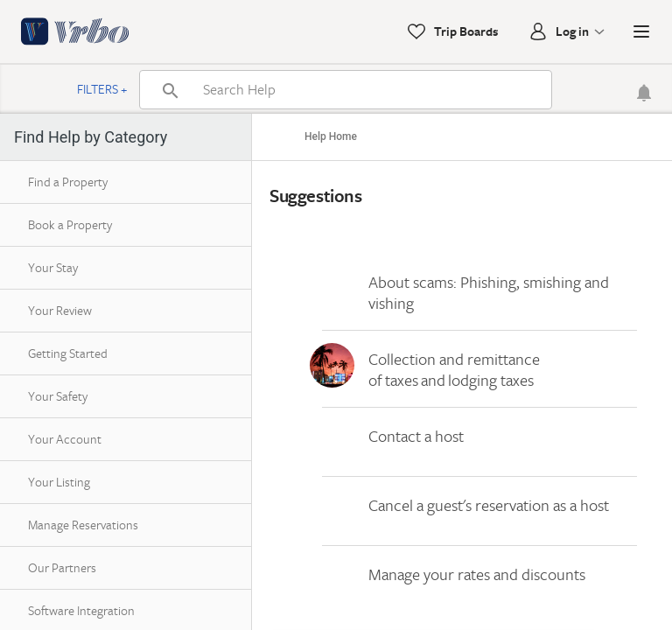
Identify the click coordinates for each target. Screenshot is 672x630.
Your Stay (53, 267)
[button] (641, 31)
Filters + (102, 89)
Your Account (65, 439)
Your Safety (58, 396)
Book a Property (70, 224)
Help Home (331, 136)
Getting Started (68, 353)
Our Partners (62, 567)
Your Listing (59, 482)
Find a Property (68, 182)
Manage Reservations (83, 525)
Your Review (60, 310)
